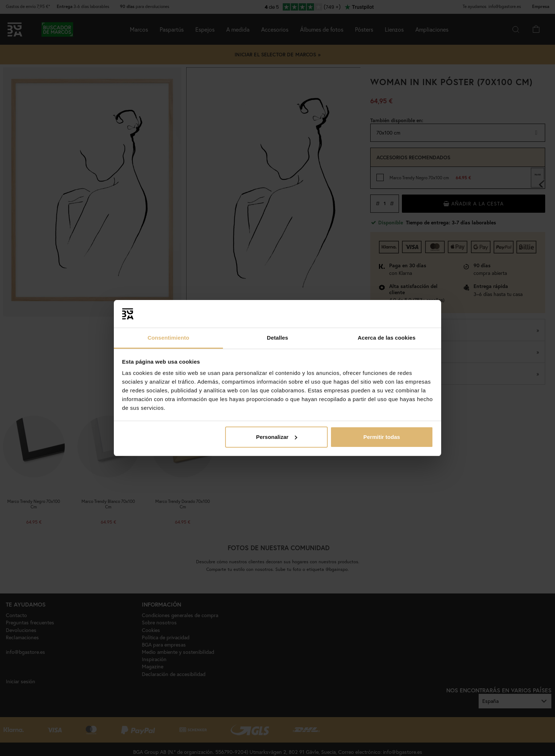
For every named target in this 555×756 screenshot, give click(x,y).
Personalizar (277, 437)
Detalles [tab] (277, 338)
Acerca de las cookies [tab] (387, 338)
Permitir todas (382, 437)
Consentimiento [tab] (169, 338)
